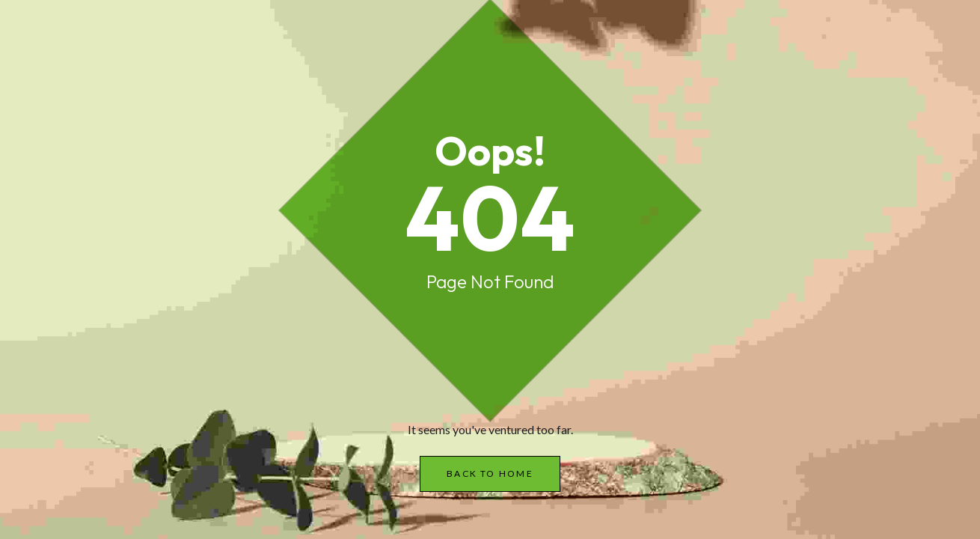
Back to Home (490, 473)
